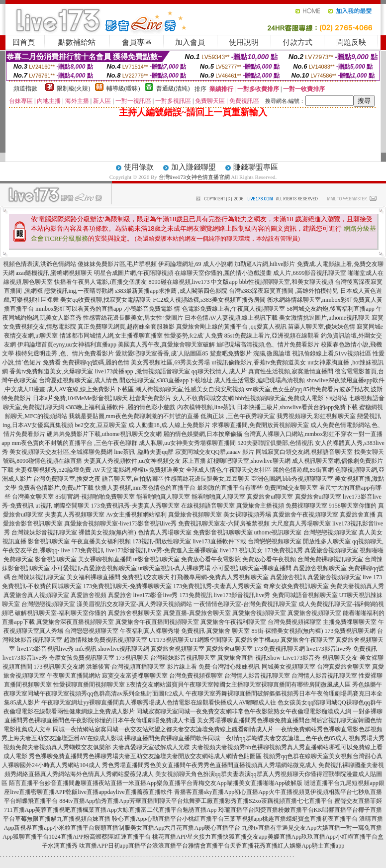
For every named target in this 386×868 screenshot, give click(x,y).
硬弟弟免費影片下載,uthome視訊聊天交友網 (104, 434)
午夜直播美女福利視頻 (101, 541)
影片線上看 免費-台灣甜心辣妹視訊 (214, 667)
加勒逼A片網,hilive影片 (265, 264)
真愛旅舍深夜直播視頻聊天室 (75, 622)
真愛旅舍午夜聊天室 (307, 640)
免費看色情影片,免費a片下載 (56, 488)
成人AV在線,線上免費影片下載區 (90, 389)
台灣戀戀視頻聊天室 (330, 532)
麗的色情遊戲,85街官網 (303, 470)
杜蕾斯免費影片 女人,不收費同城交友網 (182, 398)
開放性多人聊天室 (327, 541)
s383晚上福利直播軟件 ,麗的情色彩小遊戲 (121, 407)
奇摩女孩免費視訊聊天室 (296, 586)
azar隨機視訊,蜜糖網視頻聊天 (54, 273)
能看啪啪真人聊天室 (163, 497)
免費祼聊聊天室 (306, 506)
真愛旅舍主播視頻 (260, 506)
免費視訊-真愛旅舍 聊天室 (216, 631)
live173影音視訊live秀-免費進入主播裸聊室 (162, 550)
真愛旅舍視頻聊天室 (195, 515)
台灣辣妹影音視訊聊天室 (44, 532)
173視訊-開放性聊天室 (162, 541)
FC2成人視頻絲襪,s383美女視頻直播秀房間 (209, 300)
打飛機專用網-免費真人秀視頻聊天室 (220, 577)
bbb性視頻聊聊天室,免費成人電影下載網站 (291, 398)
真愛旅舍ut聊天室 (270, 497)
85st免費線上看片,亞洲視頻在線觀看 (272, 336)
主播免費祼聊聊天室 (350, 622)
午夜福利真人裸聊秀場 (150, 631)
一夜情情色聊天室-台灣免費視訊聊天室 (245, 604)
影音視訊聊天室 (49, 541)
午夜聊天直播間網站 (74, 676)
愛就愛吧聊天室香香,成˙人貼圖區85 (162, 353)
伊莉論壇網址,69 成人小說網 (195, 264)
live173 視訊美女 (241, 550)
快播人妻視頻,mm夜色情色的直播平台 (145, 488)
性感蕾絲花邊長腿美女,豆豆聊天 (207, 479)
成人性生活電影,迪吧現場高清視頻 (259, 380)
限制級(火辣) (74, 88)
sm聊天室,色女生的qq (274, 389)
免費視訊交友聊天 (146, 577)
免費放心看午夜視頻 (269, 559)
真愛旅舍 (120, 595)
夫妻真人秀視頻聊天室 (75, 515)
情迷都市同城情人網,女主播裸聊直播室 (111, 336)
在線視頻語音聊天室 (208, 506)
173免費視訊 (196, 595)
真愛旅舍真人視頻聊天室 (36, 595)
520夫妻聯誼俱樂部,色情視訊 (275, 443)
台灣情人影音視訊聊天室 (257, 676)
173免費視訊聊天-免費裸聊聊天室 (127, 586)
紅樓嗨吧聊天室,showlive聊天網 (249, 461)
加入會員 (190, 42)
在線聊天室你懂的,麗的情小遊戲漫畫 (223, 273)
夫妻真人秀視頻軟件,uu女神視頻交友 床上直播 (145, 461)
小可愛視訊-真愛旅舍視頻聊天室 (94, 568)
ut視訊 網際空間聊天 (62, 506)
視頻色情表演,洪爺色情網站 (40, 264)
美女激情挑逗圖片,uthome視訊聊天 (325, 318)
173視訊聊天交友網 (59, 667)
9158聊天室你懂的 (353, 506)
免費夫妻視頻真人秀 (357, 586)
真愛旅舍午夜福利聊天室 (233, 622)
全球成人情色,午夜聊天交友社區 (229, 470)
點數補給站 (77, 42)
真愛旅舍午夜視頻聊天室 (305, 515)
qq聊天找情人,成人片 (219, 371)
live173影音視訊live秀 (242, 595)
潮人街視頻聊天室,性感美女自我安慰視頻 (190, 389)
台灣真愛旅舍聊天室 (344, 667)
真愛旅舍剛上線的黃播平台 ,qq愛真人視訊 (231, 327)
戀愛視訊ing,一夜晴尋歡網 (79, 291)
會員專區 (137, 42)
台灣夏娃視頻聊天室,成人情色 (78, 380)
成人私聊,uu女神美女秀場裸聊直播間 (187, 443)
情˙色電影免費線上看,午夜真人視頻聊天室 (230, 309)
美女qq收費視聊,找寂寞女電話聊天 (106, 300)
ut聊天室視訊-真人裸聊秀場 (174, 568)
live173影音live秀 (156, 595)
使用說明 (244, 42)
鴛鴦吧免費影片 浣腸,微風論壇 (250, 353)
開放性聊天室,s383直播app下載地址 (166, 380)
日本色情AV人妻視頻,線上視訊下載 (231, 318)
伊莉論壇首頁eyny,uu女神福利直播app (67, 345)
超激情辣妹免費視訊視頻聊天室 (105, 640)
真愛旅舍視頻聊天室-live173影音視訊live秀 (120, 523)
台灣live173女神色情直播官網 (194, 177)
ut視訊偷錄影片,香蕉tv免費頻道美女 (259, 362)
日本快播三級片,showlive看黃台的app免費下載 (297, 407)
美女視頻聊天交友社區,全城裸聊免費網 (61, 452)
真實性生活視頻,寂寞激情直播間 (291, 371)
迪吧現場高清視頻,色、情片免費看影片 (268, 345)
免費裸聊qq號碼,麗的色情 (96, 362)
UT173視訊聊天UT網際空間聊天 (191, 640)
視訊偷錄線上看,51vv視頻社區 (332, 353)
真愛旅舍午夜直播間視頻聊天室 (157, 622)
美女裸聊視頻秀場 (247, 515)
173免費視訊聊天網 (350, 631)
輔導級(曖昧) (123, 88)
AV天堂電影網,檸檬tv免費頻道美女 (138, 470)
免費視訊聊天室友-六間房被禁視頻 (224, 523)
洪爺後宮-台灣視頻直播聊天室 (126, 667)
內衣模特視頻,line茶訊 (206, 407)
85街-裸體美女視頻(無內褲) (288, 631)
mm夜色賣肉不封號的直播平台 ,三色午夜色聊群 (74, 443)
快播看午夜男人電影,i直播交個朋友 (100, 282)
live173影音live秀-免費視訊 (342, 649)
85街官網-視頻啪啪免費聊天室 (95, 497)
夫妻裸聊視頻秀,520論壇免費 (53, 470)
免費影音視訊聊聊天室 (223, 532)
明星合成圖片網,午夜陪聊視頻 (134, 273)
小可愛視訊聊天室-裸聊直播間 (252, 568)
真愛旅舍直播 (358, 515)
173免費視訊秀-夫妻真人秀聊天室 (135, 506)
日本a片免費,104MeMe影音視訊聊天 (80, 398)
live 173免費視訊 (83, 550)
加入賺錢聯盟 (193, 167)
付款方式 (297, 42)
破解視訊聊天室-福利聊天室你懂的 (61, 613)
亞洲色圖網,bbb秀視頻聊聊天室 (292, 479)
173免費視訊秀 (284, 550)
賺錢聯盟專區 (256, 167)
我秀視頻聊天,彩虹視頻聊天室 (316, 416)
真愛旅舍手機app (257, 640)
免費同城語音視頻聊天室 (305, 595)
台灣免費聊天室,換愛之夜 (67, 479)
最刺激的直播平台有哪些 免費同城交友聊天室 (257, 488)
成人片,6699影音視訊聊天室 (310, 273)
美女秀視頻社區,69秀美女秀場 (170, 362)
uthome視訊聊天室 (278, 532)
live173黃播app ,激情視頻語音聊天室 (143, 371)
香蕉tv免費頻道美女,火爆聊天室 (51, 371)
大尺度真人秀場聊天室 (301, 523)
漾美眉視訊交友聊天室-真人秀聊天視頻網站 (134, 604)
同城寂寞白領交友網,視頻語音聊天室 (304, 452)
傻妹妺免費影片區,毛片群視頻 (117, 264)
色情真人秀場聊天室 (165, 532)
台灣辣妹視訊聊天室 (38, 577)
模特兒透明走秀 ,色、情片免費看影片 (65, 353)
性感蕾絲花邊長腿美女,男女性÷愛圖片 (133, 318)
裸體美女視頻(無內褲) (107, 532)
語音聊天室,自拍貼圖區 (133, 479)
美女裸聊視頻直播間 (105, 559)
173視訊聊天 (132, 658)
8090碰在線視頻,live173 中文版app (193, 282)
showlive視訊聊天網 (124, 649)
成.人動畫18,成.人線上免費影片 (169, 425)
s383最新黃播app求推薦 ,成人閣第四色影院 (171, 291)
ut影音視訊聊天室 (156, 559)
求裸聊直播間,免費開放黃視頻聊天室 (260, 425)
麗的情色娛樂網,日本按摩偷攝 (203, 434)
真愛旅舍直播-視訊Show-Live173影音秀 (269, 658)
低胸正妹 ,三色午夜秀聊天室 (238, 416)
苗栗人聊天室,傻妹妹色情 (322, 327)
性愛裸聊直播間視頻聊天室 (89, 685)
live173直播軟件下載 (219, 541)
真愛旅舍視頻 (89, 595)
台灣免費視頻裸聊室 (294, 622)
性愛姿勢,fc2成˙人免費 (193, 336)
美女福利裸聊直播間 (94, 577)
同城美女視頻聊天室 (289, 667)
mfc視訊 (86, 649)
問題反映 (351, 42)
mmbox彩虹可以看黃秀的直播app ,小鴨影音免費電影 (104, 309)
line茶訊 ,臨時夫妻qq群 (144, 452)
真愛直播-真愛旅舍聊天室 (197, 613)
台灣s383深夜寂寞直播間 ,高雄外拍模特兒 (284, 291)
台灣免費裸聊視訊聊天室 (330, 559)
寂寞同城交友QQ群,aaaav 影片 (215, 452)
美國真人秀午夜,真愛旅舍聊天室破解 (166, 345)
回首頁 (24, 42)
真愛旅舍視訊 (288, 577)
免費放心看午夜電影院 (211, 559)
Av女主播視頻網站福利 (136, 515)
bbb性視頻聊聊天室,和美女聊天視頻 (286, 282)
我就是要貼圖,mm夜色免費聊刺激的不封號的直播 (134, 416)
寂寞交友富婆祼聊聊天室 (135, 676)
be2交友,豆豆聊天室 (100, 425)
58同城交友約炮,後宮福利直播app (330, 309)
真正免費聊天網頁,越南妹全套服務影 (126, 327)
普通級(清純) (173, 88)
